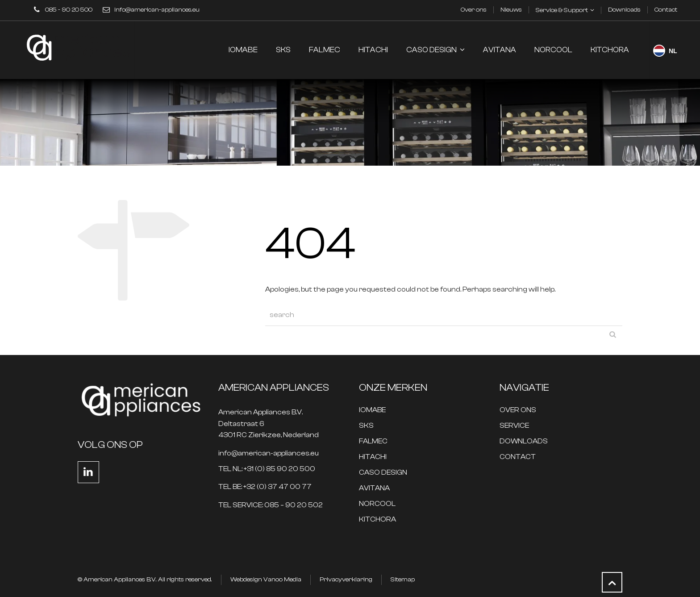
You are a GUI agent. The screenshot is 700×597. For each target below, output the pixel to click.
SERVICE (514, 426)
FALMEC (373, 441)
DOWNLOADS (524, 441)
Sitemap (403, 580)
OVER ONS (518, 410)
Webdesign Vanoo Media (266, 580)
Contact (666, 10)
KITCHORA (377, 520)
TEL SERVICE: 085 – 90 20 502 (271, 505)
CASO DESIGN (383, 473)
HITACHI (373, 457)
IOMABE (372, 410)
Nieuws (511, 10)
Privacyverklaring (346, 580)
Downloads (624, 10)
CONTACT (518, 457)
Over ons (474, 10)
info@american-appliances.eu (157, 10)
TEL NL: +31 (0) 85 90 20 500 (267, 469)
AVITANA (374, 488)
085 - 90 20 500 (69, 10)
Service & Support (562, 10)
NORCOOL (377, 504)
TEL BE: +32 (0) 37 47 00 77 (265, 487)
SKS (366, 426)
